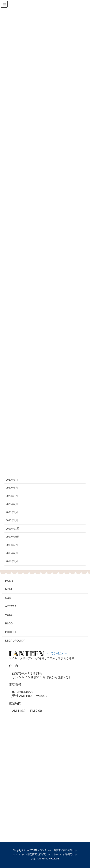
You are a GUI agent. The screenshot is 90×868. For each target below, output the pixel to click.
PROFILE (11, 632)
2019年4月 (12, 553)
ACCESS (11, 606)
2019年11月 (13, 529)
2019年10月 (13, 537)
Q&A (8, 598)
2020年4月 (12, 504)
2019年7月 (12, 545)
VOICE (10, 615)
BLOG (9, 623)
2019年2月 (12, 561)
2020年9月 (12, 480)
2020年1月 (12, 521)
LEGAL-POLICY (15, 641)
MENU (9, 589)
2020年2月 (12, 512)
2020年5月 (12, 496)
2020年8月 (12, 488)
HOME (9, 581)
